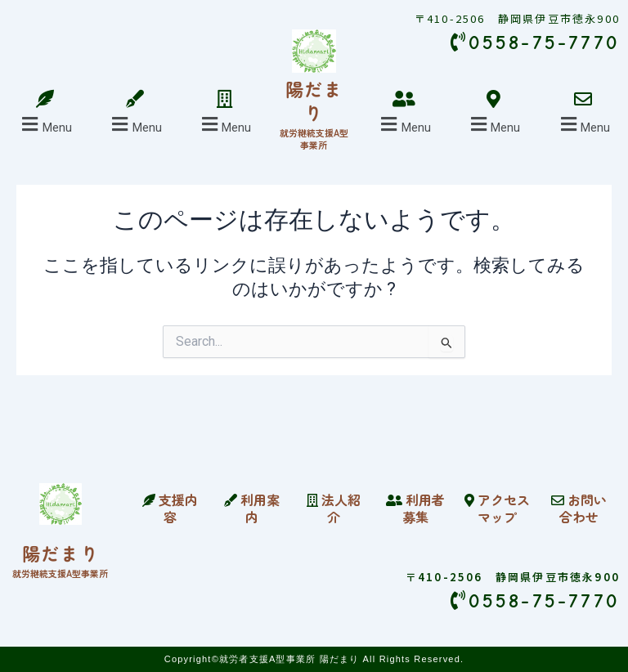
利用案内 (252, 508)
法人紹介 (334, 508)
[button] (45, 125)
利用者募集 (415, 508)
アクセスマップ (497, 508)
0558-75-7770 (535, 601)
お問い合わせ (579, 508)
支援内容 (170, 508)
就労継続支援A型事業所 (314, 138)
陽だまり (314, 100)
